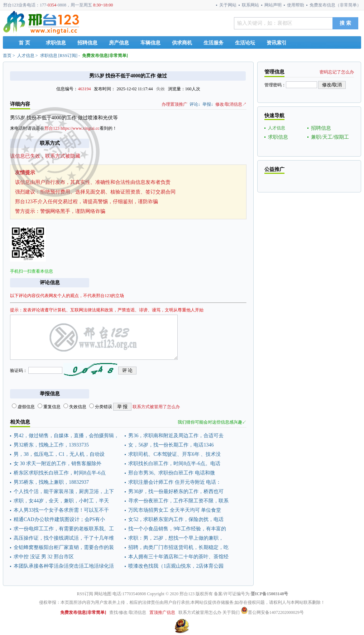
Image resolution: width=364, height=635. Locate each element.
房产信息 (119, 43)
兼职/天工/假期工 (330, 137)
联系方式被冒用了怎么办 (156, 407)
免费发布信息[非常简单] (105, 56)
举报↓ (208, 104)
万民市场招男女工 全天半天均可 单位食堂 (175, 510)
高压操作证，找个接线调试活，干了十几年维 (64, 538)
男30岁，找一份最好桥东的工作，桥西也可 (176, 491)
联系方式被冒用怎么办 (200, 612)
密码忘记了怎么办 (337, 72)
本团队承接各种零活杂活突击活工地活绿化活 (64, 566)
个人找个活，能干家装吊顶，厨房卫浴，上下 (64, 491)
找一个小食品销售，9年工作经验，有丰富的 (177, 529)
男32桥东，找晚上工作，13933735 (51, 445)
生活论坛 (245, 43)
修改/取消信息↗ (231, 104)
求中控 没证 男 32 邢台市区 (44, 557)
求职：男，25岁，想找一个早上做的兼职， (176, 538)
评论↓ (195, 104)
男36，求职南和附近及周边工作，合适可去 (176, 436)
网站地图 (103, 594)
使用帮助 (296, 5)
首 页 (24, 43)
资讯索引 (277, 43)
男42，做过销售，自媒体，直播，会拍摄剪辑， (66, 436)
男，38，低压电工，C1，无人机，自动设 (59, 454)
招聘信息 (87, 43)
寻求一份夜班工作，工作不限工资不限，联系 (178, 501)
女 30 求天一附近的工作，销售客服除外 (58, 464)
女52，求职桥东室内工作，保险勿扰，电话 (176, 519)
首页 (7, 56)
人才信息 (26, 56)
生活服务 (214, 43)
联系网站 (250, 5)
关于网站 (228, 5)
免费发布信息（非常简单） (335, 5)
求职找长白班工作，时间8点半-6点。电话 (174, 464)
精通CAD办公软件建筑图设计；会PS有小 (59, 519)
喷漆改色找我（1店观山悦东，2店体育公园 (176, 566)
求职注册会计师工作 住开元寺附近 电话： (175, 482)
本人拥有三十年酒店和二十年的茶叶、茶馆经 (178, 557)
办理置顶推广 (174, 104)
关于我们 (231, 612)
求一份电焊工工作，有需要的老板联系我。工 (64, 529)
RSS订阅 (68, 56)
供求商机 (182, 43)
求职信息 (56, 43)
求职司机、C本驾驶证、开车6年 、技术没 (174, 454)
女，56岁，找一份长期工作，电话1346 (171, 445)
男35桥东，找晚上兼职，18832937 (51, 482)
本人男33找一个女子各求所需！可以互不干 (61, 510)
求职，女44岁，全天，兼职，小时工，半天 (61, 501)
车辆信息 (150, 43)
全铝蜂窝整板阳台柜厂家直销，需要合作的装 (64, 547)
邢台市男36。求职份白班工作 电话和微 (172, 473)
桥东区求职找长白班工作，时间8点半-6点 (60, 473)
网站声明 (273, 5)
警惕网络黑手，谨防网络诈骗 (73, 211)
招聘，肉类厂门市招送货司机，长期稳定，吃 (178, 547)
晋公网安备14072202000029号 (272, 612)
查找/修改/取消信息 (128, 612)
